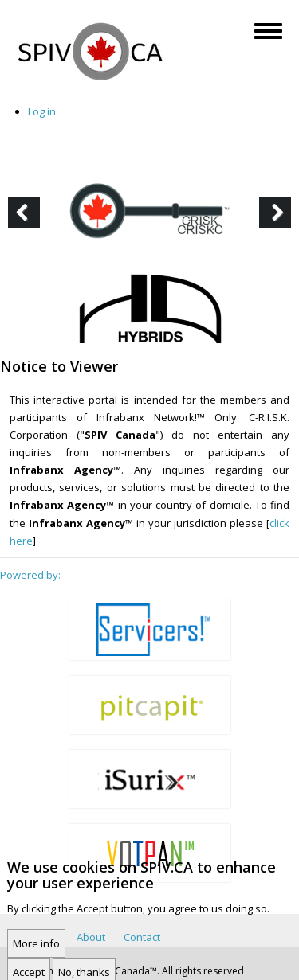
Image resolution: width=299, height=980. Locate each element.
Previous (28, 227)
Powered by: (30, 575)
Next (278, 227)
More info (36, 952)
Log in (42, 111)
